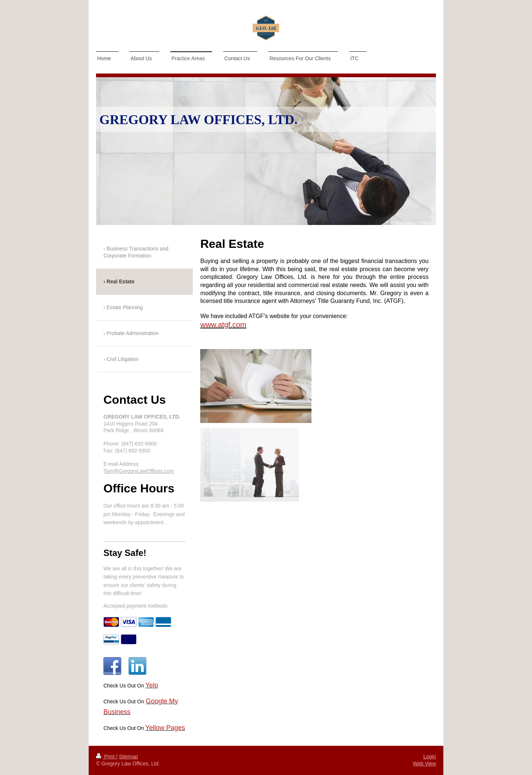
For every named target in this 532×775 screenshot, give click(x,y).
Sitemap (128, 757)
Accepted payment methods (136, 606)
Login (430, 757)
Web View (424, 764)
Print (106, 757)
